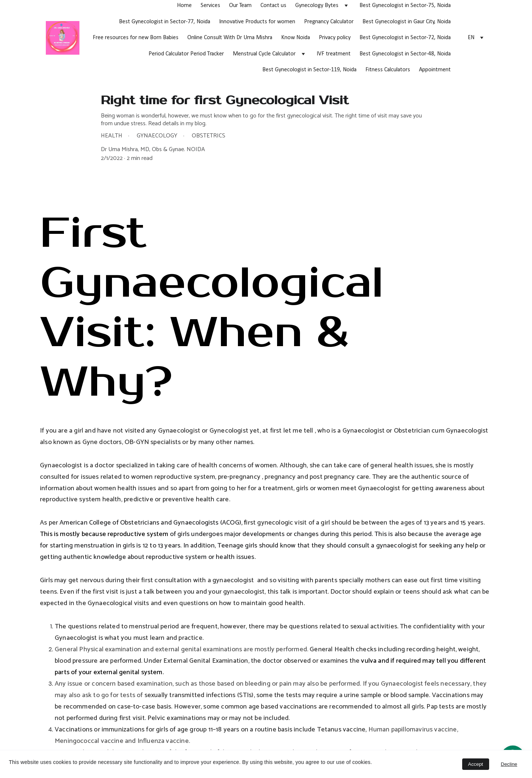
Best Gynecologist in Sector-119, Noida (309, 70)
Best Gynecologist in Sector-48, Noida (405, 54)
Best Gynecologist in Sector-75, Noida (405, 6)
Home (184, 6)
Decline (509, 764)
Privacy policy (335, 38)
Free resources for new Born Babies (136, 38)
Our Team (240, 6)
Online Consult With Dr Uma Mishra (230, 38)
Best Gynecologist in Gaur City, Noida (407, 22)
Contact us (273, 6)
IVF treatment (334, 54)
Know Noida (296, 38)
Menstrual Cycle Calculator (264, 54)
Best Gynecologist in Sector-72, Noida (405, 38)
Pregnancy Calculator (329, 22)
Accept (476, 764)
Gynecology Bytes (317, 6)
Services (210, 6)
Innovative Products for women (257, 22)
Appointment (435, 70)
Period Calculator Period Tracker (186, 54)
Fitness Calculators (388, 70)
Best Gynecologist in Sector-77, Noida (165, 22)
